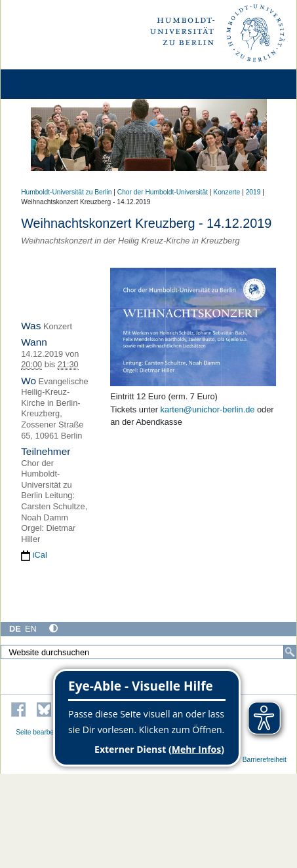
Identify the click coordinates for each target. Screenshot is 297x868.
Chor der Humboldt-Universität (163, 192)
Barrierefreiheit (265, 760)
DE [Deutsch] (15, 629)
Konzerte (227, 192)
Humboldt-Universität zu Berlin (66, 192)
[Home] (47, 84)
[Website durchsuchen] (148, 652)
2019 (253, 192)
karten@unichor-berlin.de (208, 409)
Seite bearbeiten (40, 732)
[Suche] (290, 652)
